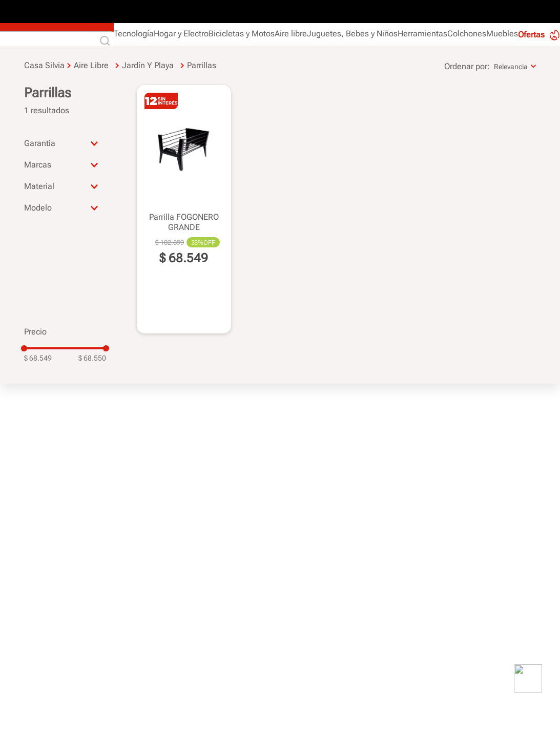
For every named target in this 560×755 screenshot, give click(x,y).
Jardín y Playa (148, 65)
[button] (65, 143)
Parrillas (202, 65)
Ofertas (531, 35)
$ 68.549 (38, 358)
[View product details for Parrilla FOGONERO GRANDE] (184, 209)
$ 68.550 (92, 358)
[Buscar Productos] (107, 41)
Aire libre (91, 65)
